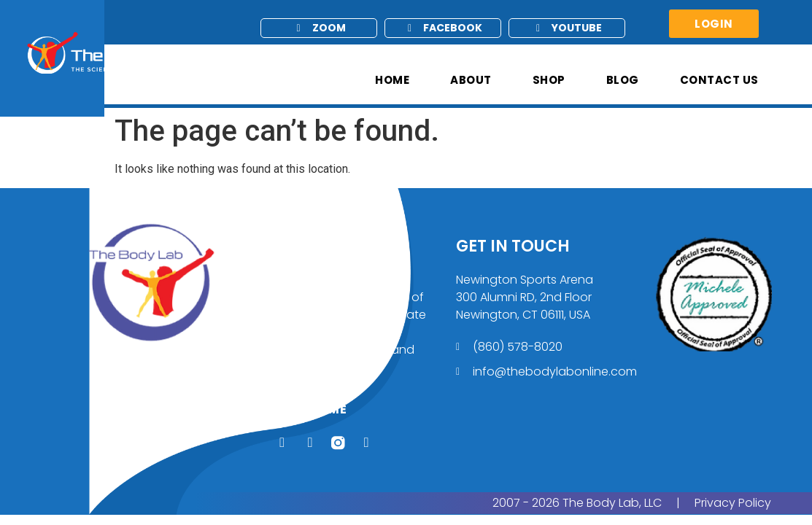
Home (392, 80)
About (471, 80)
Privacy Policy (733, 506)
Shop (549, 80)
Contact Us (719, 80)
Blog (623, 80)
